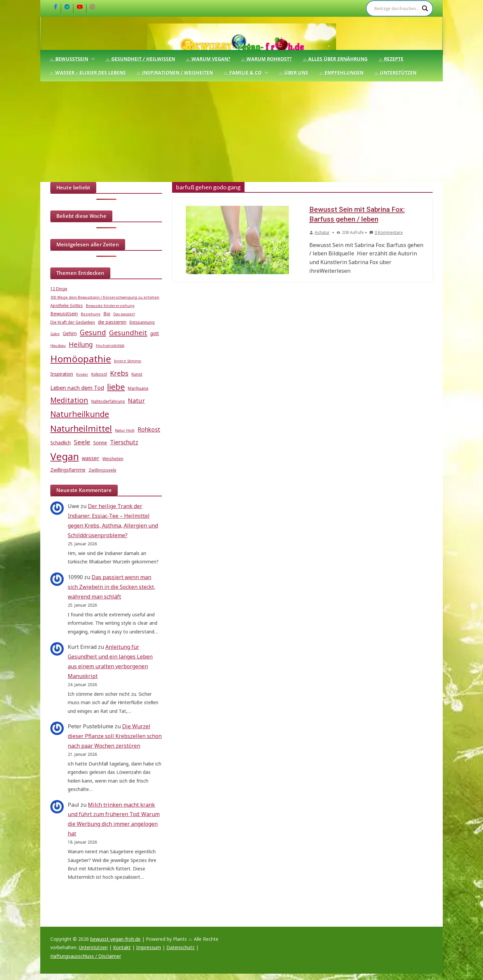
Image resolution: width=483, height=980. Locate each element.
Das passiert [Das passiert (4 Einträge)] (124, 314)
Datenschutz (180, 947)
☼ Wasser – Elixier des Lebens (88, 73)
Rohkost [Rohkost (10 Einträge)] (149, 430)
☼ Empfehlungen (341, 73)
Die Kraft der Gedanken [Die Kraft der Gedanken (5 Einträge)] (73, 322)
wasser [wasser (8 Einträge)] (91, 458)
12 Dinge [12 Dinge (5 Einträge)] (59, 289)
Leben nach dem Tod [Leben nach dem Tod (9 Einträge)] (77, 388)
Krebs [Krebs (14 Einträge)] (119, 373)
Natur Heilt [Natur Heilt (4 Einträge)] (125, 430)
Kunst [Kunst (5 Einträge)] (137, 374)
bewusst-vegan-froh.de (115, 939)
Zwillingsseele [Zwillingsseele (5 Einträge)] (102, 470)
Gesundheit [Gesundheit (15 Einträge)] (128, 332)
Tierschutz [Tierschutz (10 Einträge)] (124, 442)
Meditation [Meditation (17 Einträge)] (69, 400)
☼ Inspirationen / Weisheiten (175, 73)
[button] (92, 59)
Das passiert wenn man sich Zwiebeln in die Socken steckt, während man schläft (112, 587)
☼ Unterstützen (395, 73)
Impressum (149, 947)
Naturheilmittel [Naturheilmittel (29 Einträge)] (81, 428)
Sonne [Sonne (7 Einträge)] (100, 442)
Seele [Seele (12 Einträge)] (82, 442)
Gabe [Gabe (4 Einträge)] (55, 334)
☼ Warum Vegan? (208, 59)
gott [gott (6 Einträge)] (155, 333)
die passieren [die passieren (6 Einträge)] (112, 322)
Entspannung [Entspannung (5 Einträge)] (142, 322)
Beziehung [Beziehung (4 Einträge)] (91, 314)
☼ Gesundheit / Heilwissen (140, 59)
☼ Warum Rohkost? (267, 59)
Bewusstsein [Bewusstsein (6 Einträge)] (64, 314)
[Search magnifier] (425, 8)
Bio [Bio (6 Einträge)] (107, 314)
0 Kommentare (386, 232)
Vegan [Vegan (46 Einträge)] (65, 456)
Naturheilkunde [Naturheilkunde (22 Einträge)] (80, 414)
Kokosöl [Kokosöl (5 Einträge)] (99, 374)
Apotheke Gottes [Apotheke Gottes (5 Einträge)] (67, 305)
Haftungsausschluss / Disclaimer (86, 956)
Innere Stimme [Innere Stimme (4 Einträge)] (128, 361)
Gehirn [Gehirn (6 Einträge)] (70, 333)
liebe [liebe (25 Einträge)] (116, 387)
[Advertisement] (241, 132)
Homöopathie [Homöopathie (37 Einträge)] (81, 359)
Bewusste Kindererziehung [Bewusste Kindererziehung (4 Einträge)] (110, 306)
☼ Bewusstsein (69, 59)
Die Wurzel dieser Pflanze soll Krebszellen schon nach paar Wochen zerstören (115, 736)
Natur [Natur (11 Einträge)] (136, 401)
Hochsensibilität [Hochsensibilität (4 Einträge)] (110, 346)
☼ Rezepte (391, 59)
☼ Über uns (294, 73)
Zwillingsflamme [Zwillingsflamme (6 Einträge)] (68, 470)
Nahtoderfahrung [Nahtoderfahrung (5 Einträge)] (108, 401)
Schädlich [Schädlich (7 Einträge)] (61, 442)
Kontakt (122, 947)
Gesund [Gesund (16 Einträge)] (93, 332)
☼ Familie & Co (243, 73)
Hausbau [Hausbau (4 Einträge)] (58, 346)
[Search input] (396, 8)
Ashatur (322, 232)
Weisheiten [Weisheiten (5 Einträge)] (113, 459)
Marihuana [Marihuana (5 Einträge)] (138, 388)
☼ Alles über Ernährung (335, 59)
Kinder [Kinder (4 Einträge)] (82, 374)
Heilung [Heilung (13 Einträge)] (81, 344)
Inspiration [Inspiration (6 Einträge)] (62, 374)
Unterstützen (93, 947)
